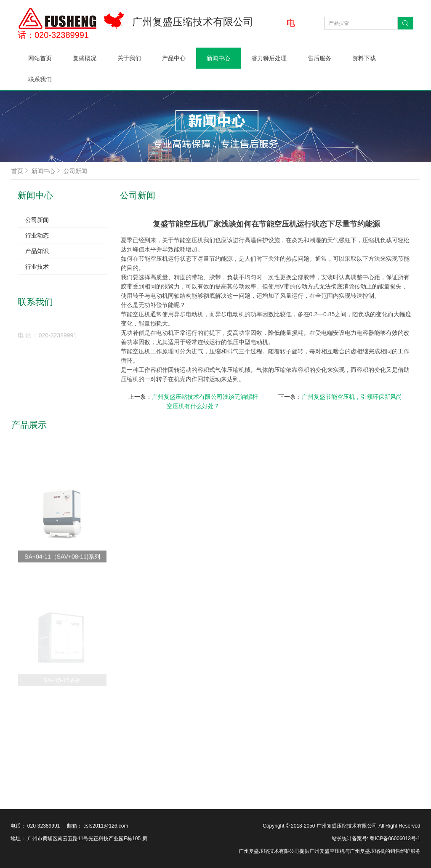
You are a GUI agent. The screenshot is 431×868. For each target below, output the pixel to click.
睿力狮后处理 (269, 58)
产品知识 (37, 251)
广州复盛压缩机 (367, 851)
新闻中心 (218, 58)
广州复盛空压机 (327, 851)
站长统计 (342, 839)
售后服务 (319, 58)
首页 (21, 171)
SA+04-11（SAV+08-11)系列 (62, 578)
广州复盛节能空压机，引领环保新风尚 (352, 397)
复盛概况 (85, 58)
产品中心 (174, 58)
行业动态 (37, 235)
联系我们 (40, 79)
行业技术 (37, 267)
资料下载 (364, 58)
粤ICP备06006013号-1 (394, 839)
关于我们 (129, 58)
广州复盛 (249, 851)
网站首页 (40, 58)
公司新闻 (75, 171)
